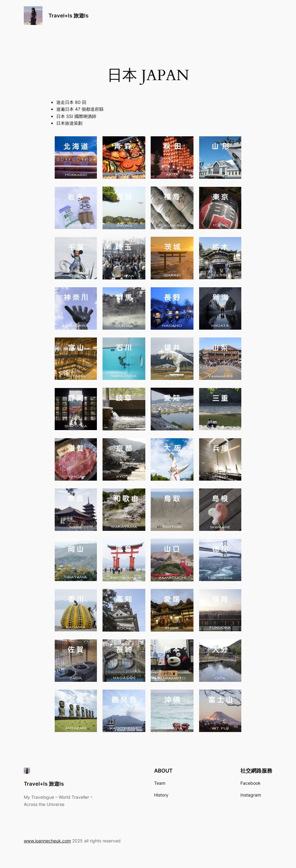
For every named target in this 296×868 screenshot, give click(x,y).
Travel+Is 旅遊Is (68, 15)
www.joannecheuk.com (47, 841)
